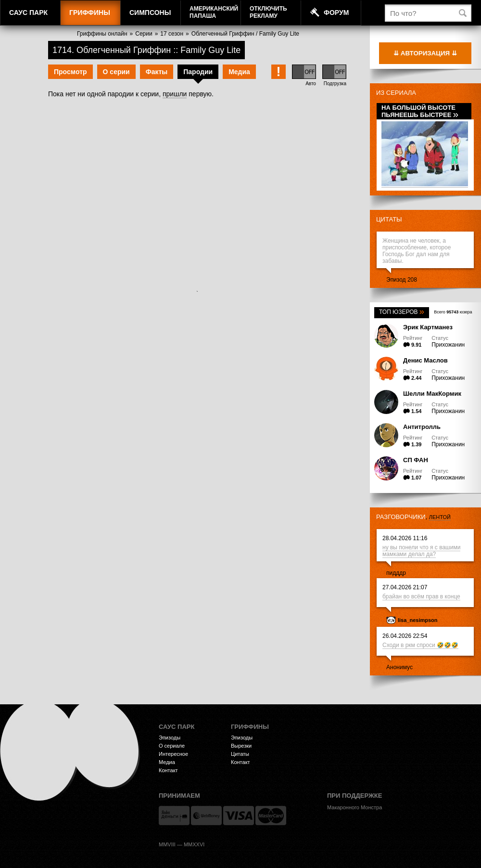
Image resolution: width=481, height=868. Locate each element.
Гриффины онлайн (102, 34)
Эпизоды (170, 738)
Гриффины (90, 13)
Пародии (198, 72)
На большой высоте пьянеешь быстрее (420, 111)
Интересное (173, 754)
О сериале (172, 746)
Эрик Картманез (428, 327)
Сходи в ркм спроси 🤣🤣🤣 (420, 645)
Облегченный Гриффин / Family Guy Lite (245, 34)
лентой (440, 517)
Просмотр (70, 72)
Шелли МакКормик (432, 394)
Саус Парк (28, 13)
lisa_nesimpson (418, 620)
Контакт (168, 770)
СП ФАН (416, 460)
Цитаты (389, 219)
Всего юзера (453, 312)
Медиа (239, 72)
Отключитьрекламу (268, 12)
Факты (157, 72)
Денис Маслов (425, 360)
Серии (144, 34)
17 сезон (172, 34)
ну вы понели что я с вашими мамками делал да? (421, 551)
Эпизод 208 (402, 280)
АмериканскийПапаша (214, 12)
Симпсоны (150, 13)
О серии (116, 72)
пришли (175, 94)
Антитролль (422, 427)
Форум (336, 13)
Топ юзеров (402, 312)
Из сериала (396, 93)
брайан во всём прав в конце (421, 596)
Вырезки (241, 746)
